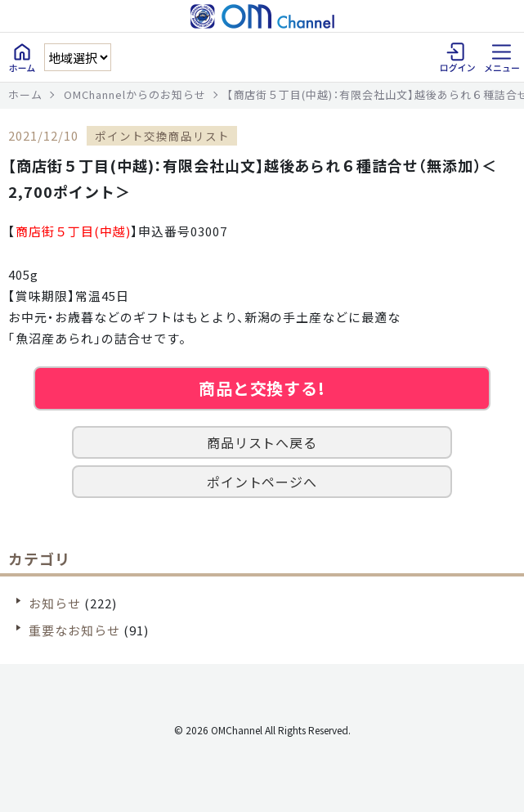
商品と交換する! (262, 388)
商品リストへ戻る (262, 442)
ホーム (25, 94)
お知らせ (55, 603)
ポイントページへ (262, 482)
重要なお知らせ (74, 630)
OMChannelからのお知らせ (135, 94)
